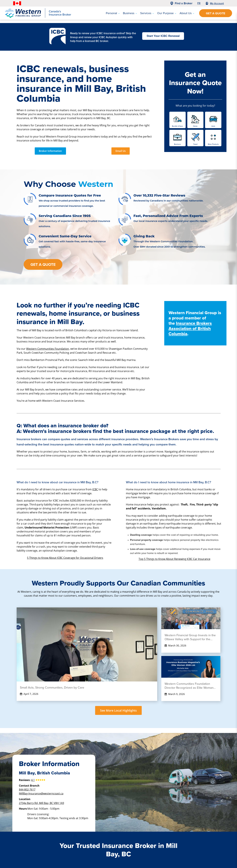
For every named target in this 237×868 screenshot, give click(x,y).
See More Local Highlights (118, 710)
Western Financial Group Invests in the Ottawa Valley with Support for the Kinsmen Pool (190, 637)
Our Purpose (167, 13)
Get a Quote (216, 13)
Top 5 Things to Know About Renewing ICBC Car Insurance (174, 559)
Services (147, 13)
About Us (187, 13)
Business (130, 13)
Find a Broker (184, 3)
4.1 (33, 780)
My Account (217, 3)
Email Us (121, 151)
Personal (113, 13)
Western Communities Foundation (48, 349)
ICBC (95, 489)
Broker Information (50, 151)
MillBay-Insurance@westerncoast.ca (41, 793)
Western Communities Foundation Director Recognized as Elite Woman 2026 (189, 686)
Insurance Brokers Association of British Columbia (190, 328)
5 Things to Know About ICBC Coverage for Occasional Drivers (65, 558)
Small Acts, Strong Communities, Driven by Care (52, 688)
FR (199, 3)
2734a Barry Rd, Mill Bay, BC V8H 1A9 (41, 803)
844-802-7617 (27, 789)
